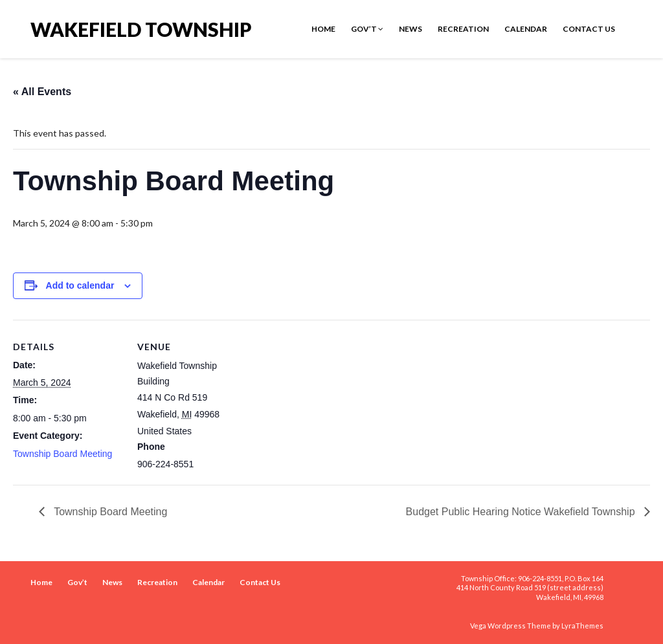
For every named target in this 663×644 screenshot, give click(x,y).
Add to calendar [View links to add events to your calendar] (80, 285)
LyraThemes (582, 626)
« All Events (42, 92)
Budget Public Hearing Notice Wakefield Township (522, 512)
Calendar (526, 29)
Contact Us (589, 29)
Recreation (463, 29)
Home (323, 29)
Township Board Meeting (62, 454)
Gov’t (367, 29)
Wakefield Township (141, 28)
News (410, 29)
